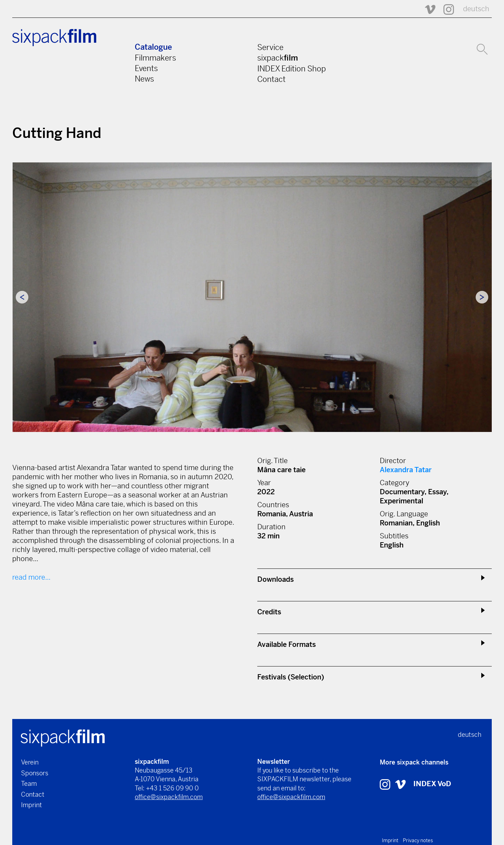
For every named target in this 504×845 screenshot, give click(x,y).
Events (146, 68)
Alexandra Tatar (406, 470)
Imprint (31, 805)
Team (29, 784)
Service (270, 47)
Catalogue (153, 47)
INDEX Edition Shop (292, 69)
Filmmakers (155, 58)
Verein (30, 762)
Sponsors (35, 773)
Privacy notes (418, 840)
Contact (271, 79)
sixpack (278, 58)
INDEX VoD (432, 784)
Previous (22, 297)
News (144, 79)
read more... (31, 577)
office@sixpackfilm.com (169, 797)
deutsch (476, 9)
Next (482, 297)
